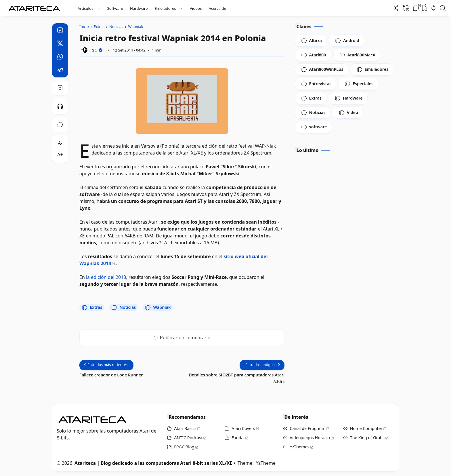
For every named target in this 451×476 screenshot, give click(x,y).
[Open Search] (443, 8)
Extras (92, 307)
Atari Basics (185, 428)
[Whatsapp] (60, 58)
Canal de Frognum (308, 428)
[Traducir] (406, 8)
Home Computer (366, 428)
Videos (196, 8)
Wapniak (158, 307)
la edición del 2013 (106, 277)
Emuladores (165, 8)
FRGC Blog (184, 447)
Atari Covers (243, 428)
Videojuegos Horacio (310, 438)
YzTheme (266, 463)
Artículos (86, 8)
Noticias (124, 307)
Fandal (238, 438)
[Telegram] (60, 71)
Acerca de (217, 8)
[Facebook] (60, 31)
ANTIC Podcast (188, 438)
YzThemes (300, 447)
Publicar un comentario (182, 338)
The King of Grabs (367, 438)
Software (115, 8)
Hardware (139, 8)
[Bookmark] (60, 88)
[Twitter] (60, 44)
